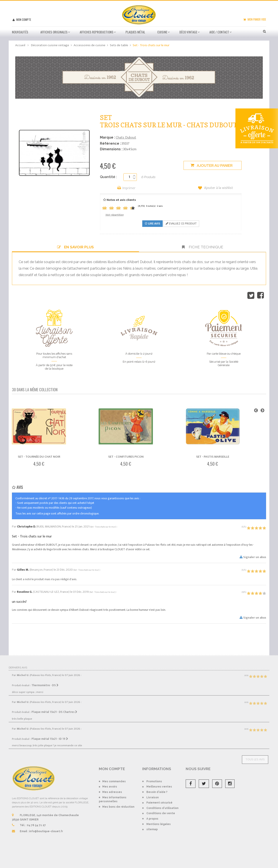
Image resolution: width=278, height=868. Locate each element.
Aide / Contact (219, 32)
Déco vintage (188, 32)
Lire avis (152, 224)
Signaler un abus (253, 557)
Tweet (251, 295)
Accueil (20, 45)
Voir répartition (114, 215)
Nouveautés (20, 32)
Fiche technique (203, 247)
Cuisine (162, 32)
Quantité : (108, 177)
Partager (261, 295)
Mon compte (23, 20)
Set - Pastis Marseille (213, 457)
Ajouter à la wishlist (218, 188)
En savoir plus (75, 247)
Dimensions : (111, 149)
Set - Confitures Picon (126, 457)
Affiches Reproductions (97, 32)
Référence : (110, 143)
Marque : (108, 137)
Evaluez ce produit (181, 224)
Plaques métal (135, 32)
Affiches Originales (54, 32)
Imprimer (129, 188)
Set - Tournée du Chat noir (39, 457)
